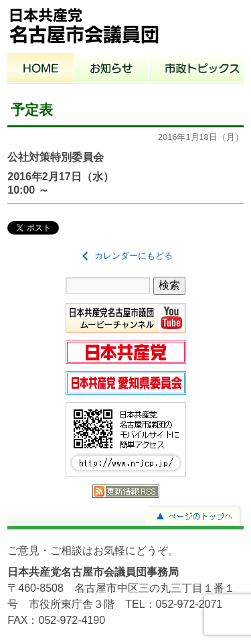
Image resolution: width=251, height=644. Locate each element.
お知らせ (111, 70)
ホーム (41, 70)
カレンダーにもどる (125, 256)
